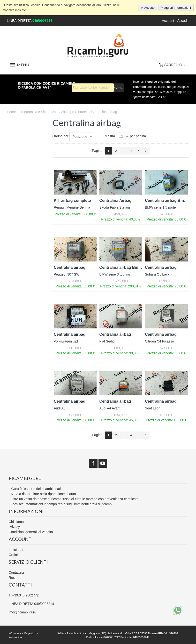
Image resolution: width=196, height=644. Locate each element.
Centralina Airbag (116, 200)
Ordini (13, 555)
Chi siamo (16, 522)
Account (168, 21)
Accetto (149, 8)
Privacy (14, 527)
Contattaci (16, 572)
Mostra (110, 136)
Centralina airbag (70, 267)
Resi (12, 578)
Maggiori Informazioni (176, 8)
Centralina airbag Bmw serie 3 (127, 267)
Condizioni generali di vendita (31, 532)
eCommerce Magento (22, 633)
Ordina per (60, 136)
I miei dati (16, 550)
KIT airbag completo (72, 200)
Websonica (15, 637)
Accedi (182, 21)
